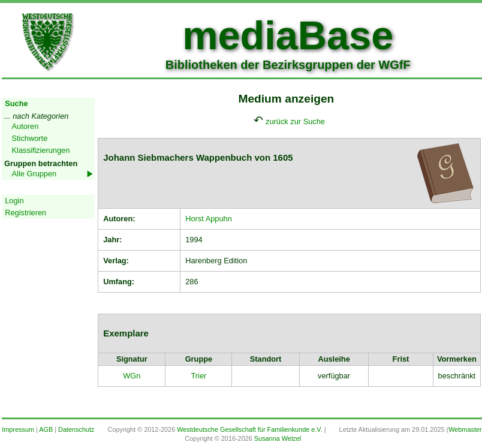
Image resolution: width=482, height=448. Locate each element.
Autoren (25, 126)
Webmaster (465, 429)
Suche (16, 103)
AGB (46, 429)
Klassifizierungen (41, 150)
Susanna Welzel (278, 438)
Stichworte (30, 138)
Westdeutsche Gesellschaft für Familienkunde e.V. (249, 429)
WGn (132, 376)
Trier (198, 376)
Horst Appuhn (209, 219)
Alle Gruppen (34, 174)
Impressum (18, 429)
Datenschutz (76, 429)
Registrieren (25, 213)
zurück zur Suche (295, 121)
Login (14, 201)
